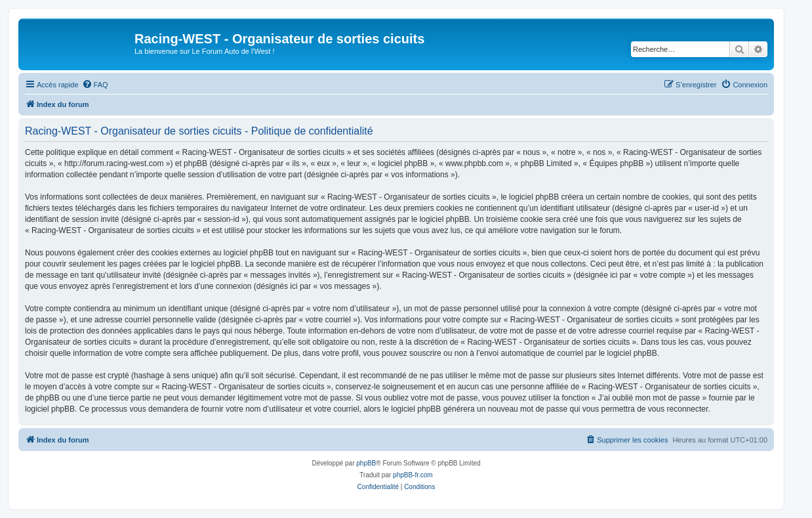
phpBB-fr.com (413, 475)
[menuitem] (95, 85)
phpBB (366, 463)
